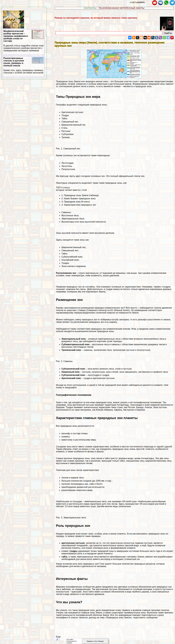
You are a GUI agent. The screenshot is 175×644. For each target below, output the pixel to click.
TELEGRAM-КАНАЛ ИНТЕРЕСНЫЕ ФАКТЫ (121, 8)
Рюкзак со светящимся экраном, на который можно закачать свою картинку (96, 18)
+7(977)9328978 (137, 2)
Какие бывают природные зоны (80, 199)
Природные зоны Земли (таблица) (81, 195)
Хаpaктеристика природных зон (80, 205)
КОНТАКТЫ (90, 8)
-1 (57, 639)
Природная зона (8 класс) (77, 202)
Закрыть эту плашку (95, 641)
